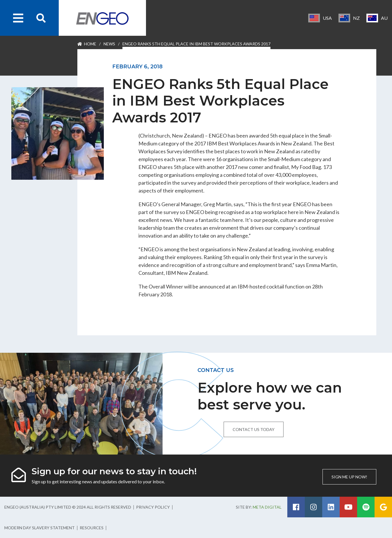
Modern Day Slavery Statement (40, 528)
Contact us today (254, 429)
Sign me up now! (349, 477)
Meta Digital (267, 507)
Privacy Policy (153, 507)
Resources (92, 528)
